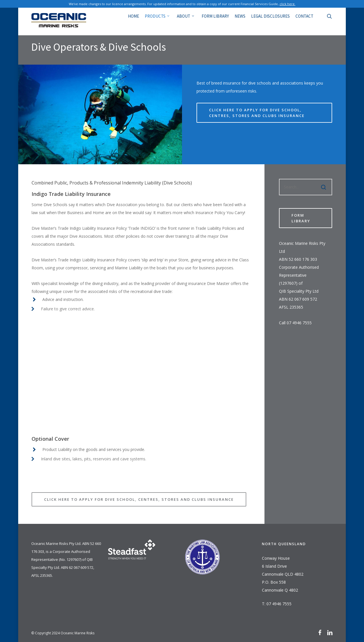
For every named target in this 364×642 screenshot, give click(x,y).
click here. (288, 4)
